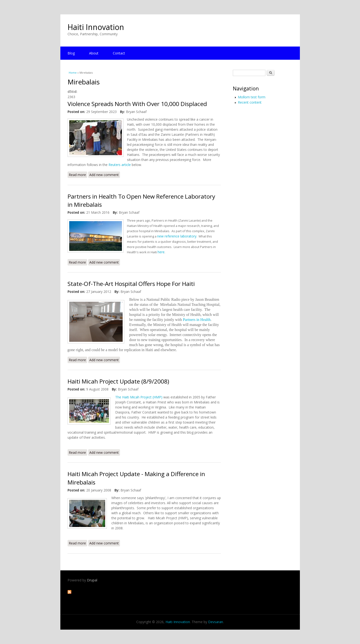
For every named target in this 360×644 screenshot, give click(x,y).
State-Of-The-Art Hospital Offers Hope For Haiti (131, 284)
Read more (78, 175)
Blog (71, 53)
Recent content (250, 102)
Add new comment (104, 175)
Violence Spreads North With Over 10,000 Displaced (137, 104)
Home (73, 73)
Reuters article (120, 165)
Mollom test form (252, 97)
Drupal (92, 580)
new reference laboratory (177, 236)
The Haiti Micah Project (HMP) (139, 397)
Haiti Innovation (96, 27)
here (161, 252)
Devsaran (216, 622)
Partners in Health (197, 320)
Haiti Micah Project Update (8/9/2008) (118, 381)
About (94, 53)
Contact (119, 53)
